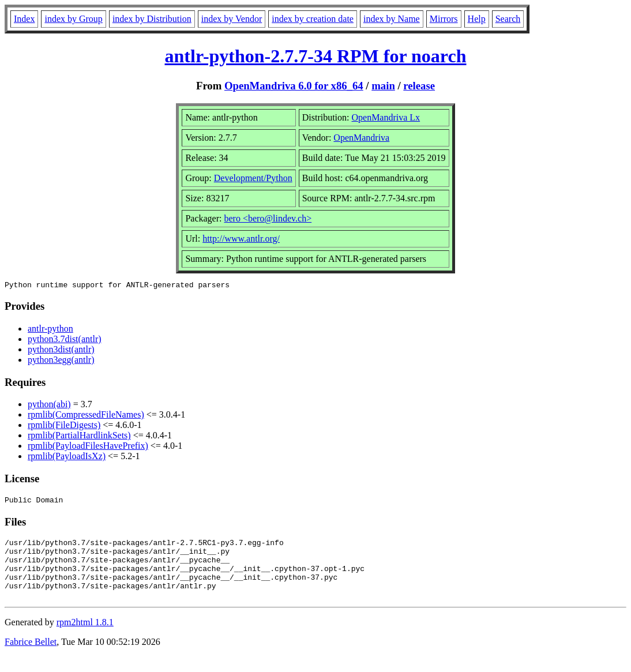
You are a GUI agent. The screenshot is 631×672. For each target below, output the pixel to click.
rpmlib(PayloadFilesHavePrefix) (88, 447)
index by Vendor (232, 19)
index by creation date (313, 19)
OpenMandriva (361, 138)
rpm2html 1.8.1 (85, 638)
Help (477, 19)
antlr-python (50, 330)
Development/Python (253, 178)
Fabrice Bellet (31, 657)
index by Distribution (152, 19)
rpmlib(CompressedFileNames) (86, 416)
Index (24, 19)
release (419, 86)
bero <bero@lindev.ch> (268, 218)
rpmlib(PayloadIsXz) (67, 458)
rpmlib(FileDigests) (64, 427)
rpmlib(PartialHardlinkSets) (79, 437)
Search (508, 19)
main (383, 86)
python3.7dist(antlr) (65, 341)
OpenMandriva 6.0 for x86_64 (294, 86)
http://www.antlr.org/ (241, 239)
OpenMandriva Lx (386, 117)
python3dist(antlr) (61, 351)
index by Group (73, 19)
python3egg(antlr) (61, 361)
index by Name (392, 19)
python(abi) (49, 406)
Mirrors (444, 19)
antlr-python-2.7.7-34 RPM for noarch (316, 56)
